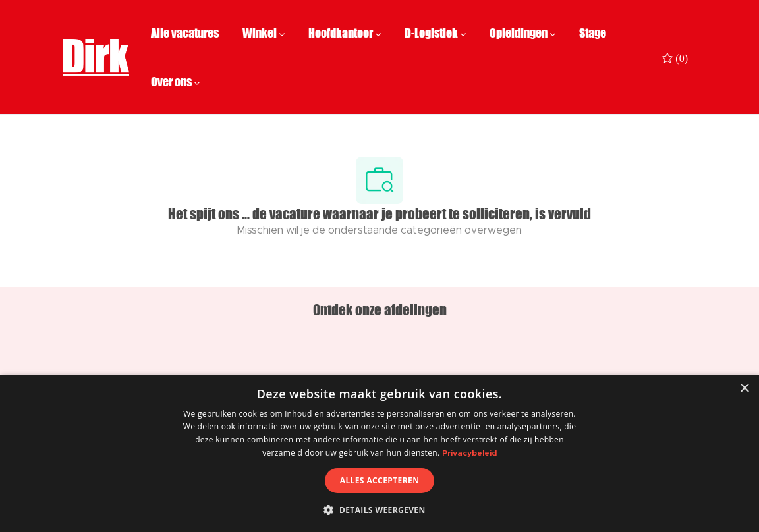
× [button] (744, 389)
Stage (593, 33)
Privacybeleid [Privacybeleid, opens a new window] (469, 453)
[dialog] (379, 453)
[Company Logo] (96, 57)
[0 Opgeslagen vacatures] (675, 57)
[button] (379, 510)
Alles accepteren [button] (380, 480)
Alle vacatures (185, 33)
